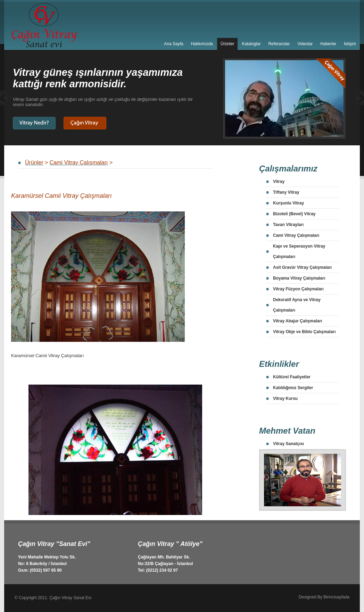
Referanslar (279, 44)
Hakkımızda (202, 44)
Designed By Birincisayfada (324, 597)
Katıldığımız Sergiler (293, 388)
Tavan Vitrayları (288, 225)
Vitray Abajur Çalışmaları (297, 321)
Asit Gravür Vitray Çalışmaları (302, 267)
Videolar (305, 44)
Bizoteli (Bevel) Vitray (294, 214)
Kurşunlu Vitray (288, 203)
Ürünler (227, 44)
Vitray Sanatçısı (288, 444)
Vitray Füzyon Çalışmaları (298, 289)
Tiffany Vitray (286, 192)
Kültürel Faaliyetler (292, 377)
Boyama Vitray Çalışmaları (299, 278)
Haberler (328, 44)
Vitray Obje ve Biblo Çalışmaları (304, 332)
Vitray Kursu (285, 398)
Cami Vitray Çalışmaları (296, 235)
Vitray (279, 182)
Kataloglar (251, 44)
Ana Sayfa (173, 44)
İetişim (350, 44)
